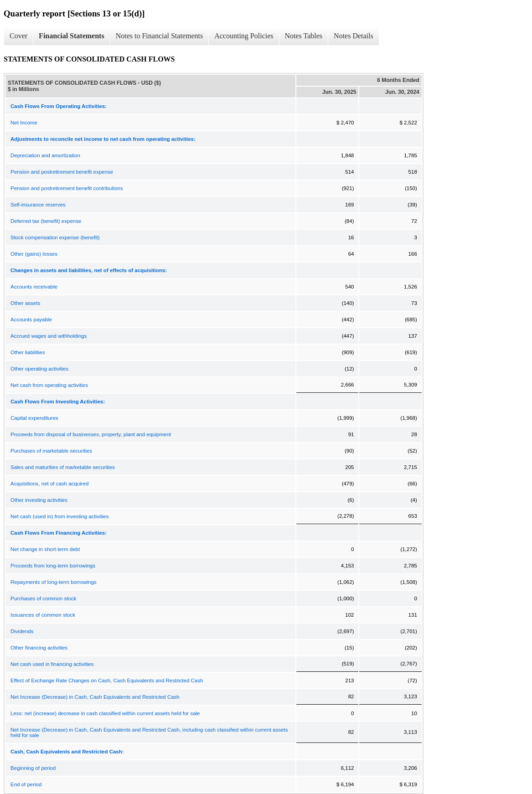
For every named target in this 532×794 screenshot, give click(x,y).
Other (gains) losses (34, 254)
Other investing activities (39, 500)
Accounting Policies (244, 36)
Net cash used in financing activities (52, 664)
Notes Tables (304, 36)
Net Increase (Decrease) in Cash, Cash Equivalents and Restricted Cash (95, 697)
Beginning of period (33, 768)
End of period (26, 784)
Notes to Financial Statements (160, 36)
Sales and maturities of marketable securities (63, 467)
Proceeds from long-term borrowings (53, 566)
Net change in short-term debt (45, 549)
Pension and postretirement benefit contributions (67, 188)
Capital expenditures (34, 418)
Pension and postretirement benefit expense (62, 172)
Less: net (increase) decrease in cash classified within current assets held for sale (105, 713)
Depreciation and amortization (45, 155)
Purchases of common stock (43, 598)
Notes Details (354, 36)
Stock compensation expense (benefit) (55, 237)
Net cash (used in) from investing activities (59, 516)
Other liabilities (28, 352)
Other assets (25, 303)
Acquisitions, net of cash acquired (49, 484)
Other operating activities (39, 369)
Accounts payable (31, 320)
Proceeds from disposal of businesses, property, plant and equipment (91, 434)
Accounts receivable (34, 287)
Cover (18, 36)
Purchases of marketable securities (51, 451)
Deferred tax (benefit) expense (46, 221)
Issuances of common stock (43, 615)
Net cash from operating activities (49, 385)
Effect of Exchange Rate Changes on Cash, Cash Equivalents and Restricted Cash (107, 681)
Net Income (24, 123)
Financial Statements (72, 36)
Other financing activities (39, 648)
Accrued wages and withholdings (49, 336)
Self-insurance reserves (38, 205)
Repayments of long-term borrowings (54, 582)
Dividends (22, 631)
